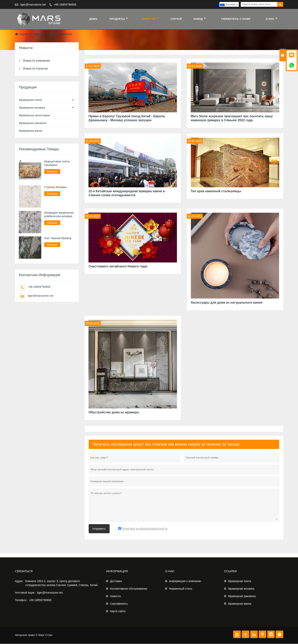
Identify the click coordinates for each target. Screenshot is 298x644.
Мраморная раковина (33, 123)
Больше (52, 171)
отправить (99, 529)
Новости (115, 596)
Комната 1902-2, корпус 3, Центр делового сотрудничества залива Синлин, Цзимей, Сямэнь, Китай (61, 583)
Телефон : (21, 600)
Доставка (116, 581)
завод (200, 19)
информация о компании (185, 581)
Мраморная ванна (30, 131)
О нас (272, 19)
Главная (22, 34)
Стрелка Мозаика (55, 187)
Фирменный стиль (181, 589)
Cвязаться (24, 571)
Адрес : (20, 581)
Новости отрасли (35, 69)
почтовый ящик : (25, 593)
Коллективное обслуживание (129, 589)
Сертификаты (119, 604)
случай (176, 19)
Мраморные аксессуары (34, 115)
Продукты (119, 19)
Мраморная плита (30, 100)
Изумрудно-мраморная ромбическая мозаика (59, 214)
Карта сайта (118, 611)
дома (94, 19)
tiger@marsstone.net (33, 5)
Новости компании (36, 61)
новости (150, 19)
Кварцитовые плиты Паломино (57, 163)
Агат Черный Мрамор (58, 238)
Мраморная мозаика (32, 108)
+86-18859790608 (65, 5)
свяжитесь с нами (236, 19)
